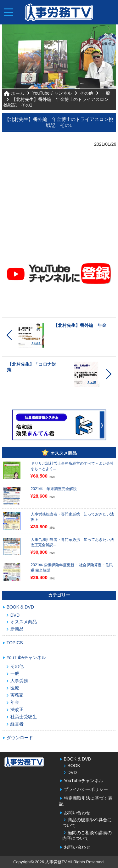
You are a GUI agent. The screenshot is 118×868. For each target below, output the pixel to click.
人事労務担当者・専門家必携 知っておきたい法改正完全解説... (72, 542)
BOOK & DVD (20, 607)
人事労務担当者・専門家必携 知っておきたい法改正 (72, 517)
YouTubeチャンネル (52, 93)
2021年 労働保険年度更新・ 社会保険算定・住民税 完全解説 (72, 568)
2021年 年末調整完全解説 (54, 489)
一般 (106, 93)
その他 (87, 93)
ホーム (18, 93)
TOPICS (15, 643)
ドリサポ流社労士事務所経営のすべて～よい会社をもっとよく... (72, 466)
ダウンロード (20, 738)
